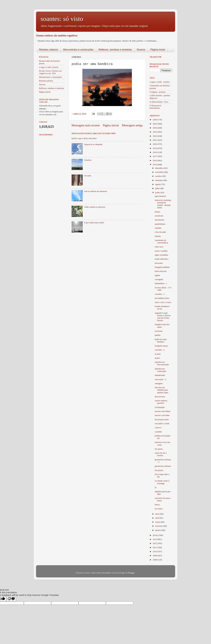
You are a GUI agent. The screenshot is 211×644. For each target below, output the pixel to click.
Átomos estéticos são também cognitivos (57, 36)
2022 (155, 136)
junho (158, 193)
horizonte (159, 263)
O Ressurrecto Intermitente (156, 107)
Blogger (131, 573)
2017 (155, 156)
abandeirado (160, 375)
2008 (155, 560)
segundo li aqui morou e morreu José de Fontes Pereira (163, 317)
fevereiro (159, 526)
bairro (157, 505)
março (157, 212)
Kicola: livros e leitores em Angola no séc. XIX (50, 72)
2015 (155, 164)
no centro (159, 509)
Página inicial (158, 50)
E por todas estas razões (94, 223)
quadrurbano (160, 224)
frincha (158, 236)
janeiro (159, 530)
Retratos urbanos (49, 50)
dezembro (160, 168)
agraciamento (160, 196)
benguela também (162, 267)
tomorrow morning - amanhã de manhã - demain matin (163, 204)
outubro (159, 176)
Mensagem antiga (132, 125)
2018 (155, 152)
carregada (159, 279)
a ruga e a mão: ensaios (49, 67)
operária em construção (160, 370)
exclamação (160, 407)
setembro (159, 180)
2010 (155, 552)
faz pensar (159, 470)
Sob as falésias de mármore (96, 191)
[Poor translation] (11, 599)
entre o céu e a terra (163, 302)
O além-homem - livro (159, 102)
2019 (155, 148)
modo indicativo (162, 259)
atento (157, 358)
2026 (155, 120)
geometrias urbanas (163, 466)
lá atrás (158, 354)
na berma (159, 331)
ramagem (159, 383)
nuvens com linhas (163, 411)
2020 (155, 144)
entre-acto (159, 247)
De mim (88, 176)
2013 (155, 539)
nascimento (159, 220)
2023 (155, 132)
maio (158, 514)
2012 (155, 543)
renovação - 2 (160, 379)
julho (158, 188)
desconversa (160, 397)
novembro (160, 172)
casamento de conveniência (161, 241)
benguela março (161, 346)
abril (158, 518)
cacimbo (158, 432)
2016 (155, 160)
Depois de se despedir (93, 144)
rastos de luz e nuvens (161, 454)
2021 (155, 140)
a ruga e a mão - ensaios (160, 82)
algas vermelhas (161, 255)
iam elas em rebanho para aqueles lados (161, 390)
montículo (159, 216)
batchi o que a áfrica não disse (84, 138)
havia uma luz (161, 271)
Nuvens (141, 50)
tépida (157, 275)
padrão (158, 335)
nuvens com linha (162, 415)
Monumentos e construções (78, 50)
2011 (155, 547)
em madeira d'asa (162, 298)
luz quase (159, 449)
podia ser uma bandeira (161, 340)
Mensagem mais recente (86, 125)
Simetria (88, 160)
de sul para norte (162, 419)
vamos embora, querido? (161, 402)
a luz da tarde (160, 232)
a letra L (158, 428)
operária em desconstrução (162, 363)
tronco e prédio (161, 251)
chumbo (158, 228)
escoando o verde (162, 423)
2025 (155, 124)
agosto (158, 184)
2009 (155, 556)
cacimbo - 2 (160, 294)
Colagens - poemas (158, 92)
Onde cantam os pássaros (95, 207)
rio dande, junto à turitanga (162, 482)
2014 (155, 535)
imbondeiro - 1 (161, 283)
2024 (155, 128)
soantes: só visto (62, 19)
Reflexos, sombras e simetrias (115, 50)
